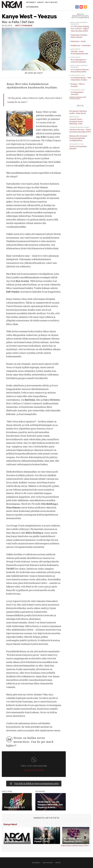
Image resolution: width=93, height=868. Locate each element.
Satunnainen (32, 7)
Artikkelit (31, 2)
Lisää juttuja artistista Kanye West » (75, 846)
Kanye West (10, 824)
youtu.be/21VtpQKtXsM (34, 770)
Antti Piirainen (24, 26)
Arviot (41, 2)
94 (9, 739)
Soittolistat (51, 2)
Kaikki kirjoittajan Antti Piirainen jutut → (78, 98)
